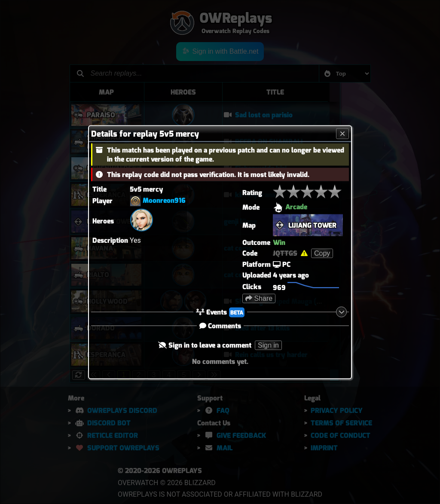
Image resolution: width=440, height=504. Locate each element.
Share (259, 298)
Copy (322, 253)
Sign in (268, 345)
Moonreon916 (164, 200)
